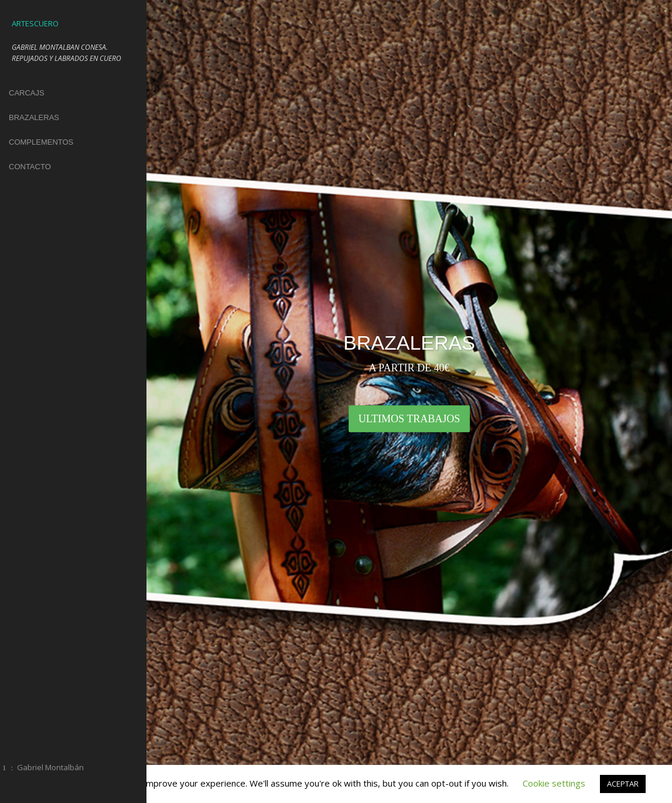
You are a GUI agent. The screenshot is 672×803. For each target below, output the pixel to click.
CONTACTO (30, 167)
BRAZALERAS (34, 117)
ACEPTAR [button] (623, 784)
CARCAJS (27, 93)
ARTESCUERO (35, 23)
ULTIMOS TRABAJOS (410, 419)
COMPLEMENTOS (41, 142)
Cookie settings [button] (554, 783)
